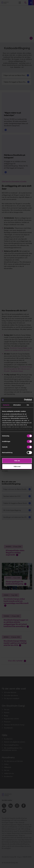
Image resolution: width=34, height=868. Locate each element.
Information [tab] (17, 405)
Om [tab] (28, 405)
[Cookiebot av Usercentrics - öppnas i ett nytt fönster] (24, 400)
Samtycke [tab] (6, 405)
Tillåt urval (17, 466)
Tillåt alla (17, 461)
